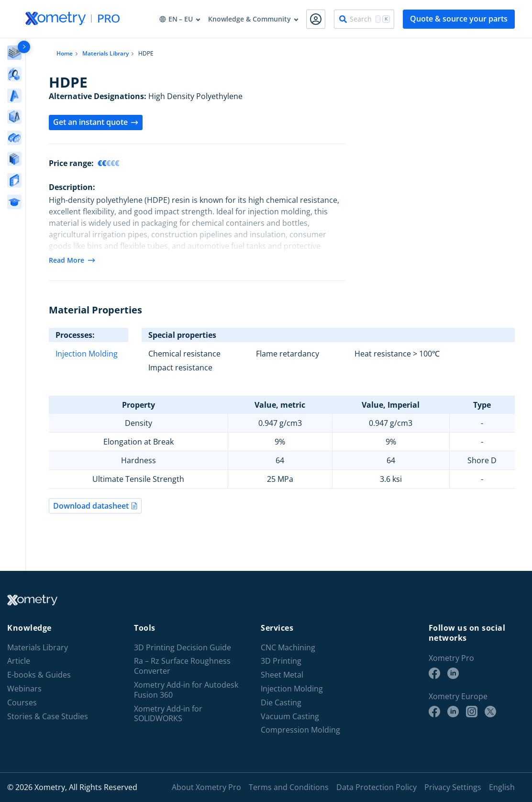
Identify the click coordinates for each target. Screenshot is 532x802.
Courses (22, 703)
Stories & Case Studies (48, 717)
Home (65, 53)
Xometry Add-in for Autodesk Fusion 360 (186, 690)
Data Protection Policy (377, 787)
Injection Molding (87, 354)
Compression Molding (300, 730)
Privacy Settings (453, 787)
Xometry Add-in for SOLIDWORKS (168, 714)
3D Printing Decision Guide (183, 648)
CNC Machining (288, 648)
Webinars (24, 689)
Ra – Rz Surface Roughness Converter (182, 666)
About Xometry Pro (206, 787)
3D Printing (281, 661)
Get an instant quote (96, 122)
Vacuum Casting (290, 717)
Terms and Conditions (289, 787)
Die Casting (281, 703)
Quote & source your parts (459, 19)
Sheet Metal (282, 675)
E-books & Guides (39, 675)
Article (19, 661)
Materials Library (105, 53)
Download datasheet (95, 506)
